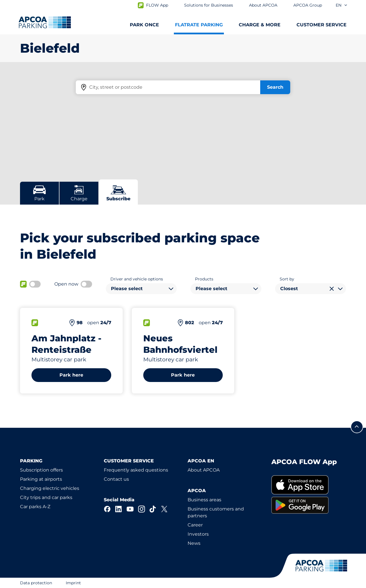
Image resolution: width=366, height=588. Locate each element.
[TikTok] (153, 509)
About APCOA (204, 470)
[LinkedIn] (119, 509)
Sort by (287, 279)
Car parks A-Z (35, 507)
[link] (309, 485)
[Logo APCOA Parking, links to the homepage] (45, 22)
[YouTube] (130, 509)
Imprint (73, 583)
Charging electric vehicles (50, 488)
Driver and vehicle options (137, 279)
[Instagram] (142, 509)
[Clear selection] (332, 289)
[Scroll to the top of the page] (357, 427)
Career (195, 525)
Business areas (204, 500)
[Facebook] (107, 509)
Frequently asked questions (136, 470)
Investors (198, 534)
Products (204, 279)
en (342, 5)
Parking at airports (41, 479)
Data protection (36, 583)
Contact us (116, 479)
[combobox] (141, 289)
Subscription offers (41, 470)
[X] (164, 509)
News (194, 543)
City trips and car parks (46, 497)
